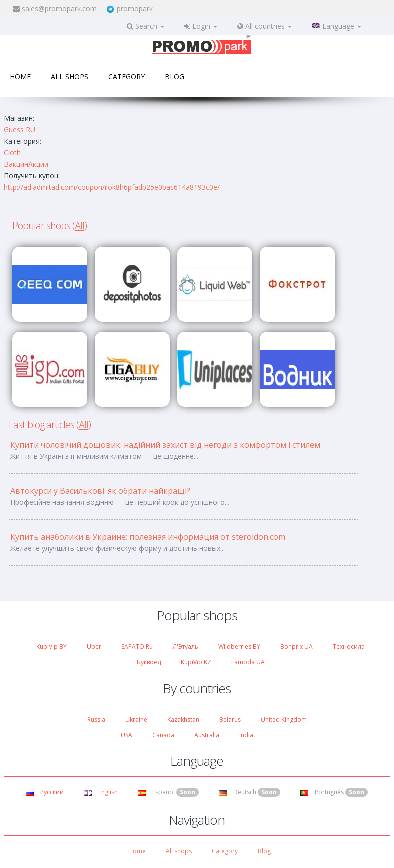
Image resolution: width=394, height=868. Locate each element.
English (101, 792)
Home (20, 77)
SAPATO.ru (137, 647)
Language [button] (337, 26)
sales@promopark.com (59, 9)
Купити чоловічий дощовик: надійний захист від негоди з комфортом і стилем (165, 445)
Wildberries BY (239, 647)
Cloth (12, 153)
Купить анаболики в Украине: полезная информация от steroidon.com (148, 537)
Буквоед (149, 662)
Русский (45, 792)
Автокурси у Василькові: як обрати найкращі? (100, 491)
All (80, 226)
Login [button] (201, 26)
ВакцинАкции (26, 164)
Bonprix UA (297, 647)
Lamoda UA (248, 662)
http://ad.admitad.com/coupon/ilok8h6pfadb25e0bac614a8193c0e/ (112, 187)
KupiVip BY (52, 647)
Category (127, 77)
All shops (70, 77)
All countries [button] (265, 26)
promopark (135, 9)
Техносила (349, 647)
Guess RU (20, 130)
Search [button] (146, 26)
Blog (175, 77)
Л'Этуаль (186, 647)
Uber (94, 647)
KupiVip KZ (196, 662)
